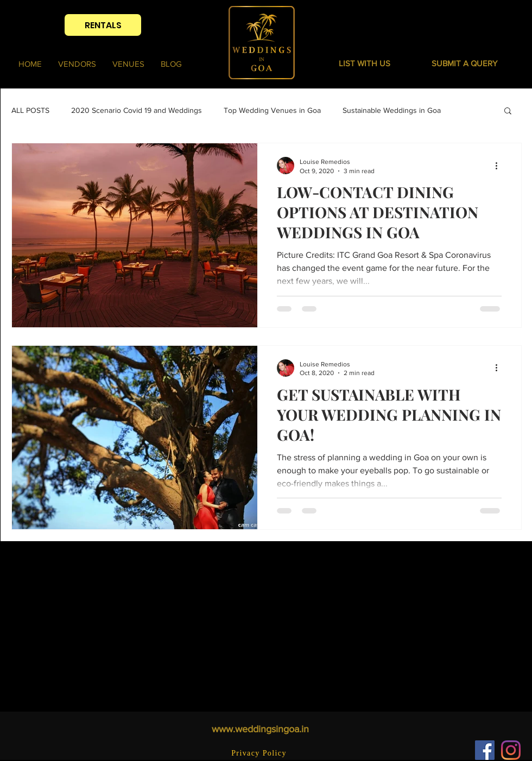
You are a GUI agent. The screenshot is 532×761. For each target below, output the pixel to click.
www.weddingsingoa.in (260, 729)
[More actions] (500, 166)
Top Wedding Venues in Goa (272, 110)
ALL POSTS (30, 110)
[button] (464, 63)
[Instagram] (511, 750)
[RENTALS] (103, 25)
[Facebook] (485, 750)
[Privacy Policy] (260, 753)
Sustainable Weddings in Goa (392, 110)
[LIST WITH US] (365, 63)
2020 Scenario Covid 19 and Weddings (137, 110)
